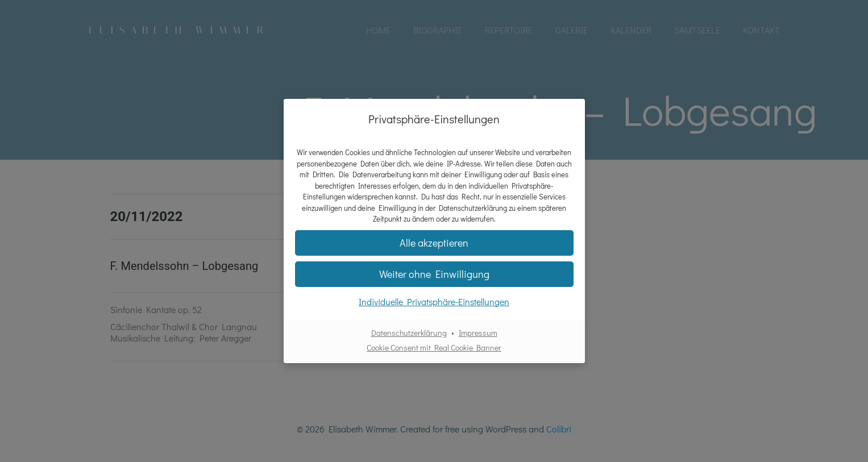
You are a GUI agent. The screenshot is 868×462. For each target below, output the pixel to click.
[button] (434, 243)
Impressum (478, 333)
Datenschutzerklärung (409, 333)
